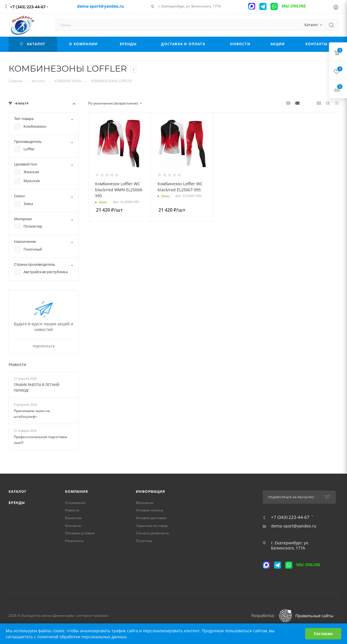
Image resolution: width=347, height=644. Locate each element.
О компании (75, 503)
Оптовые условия (80, 533)
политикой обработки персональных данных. (82, 637)
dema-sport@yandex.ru (294, 526)
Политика (144, 541)
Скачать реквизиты (152, 533)
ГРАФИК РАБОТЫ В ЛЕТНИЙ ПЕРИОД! (37, 388)
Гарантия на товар (152, 526)
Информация (150, 492)
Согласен (323, 634)
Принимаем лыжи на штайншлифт (32, 414)
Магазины (145, 503)
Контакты (73, 526)
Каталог (18, 492)
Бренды (17, 503)
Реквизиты (74, 541)
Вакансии (73, 518)
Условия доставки (151, 518)
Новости (17, 365)
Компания (76, 492)
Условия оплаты (149, 510)
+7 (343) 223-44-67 (28, 7)
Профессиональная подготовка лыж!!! (40, 440)
